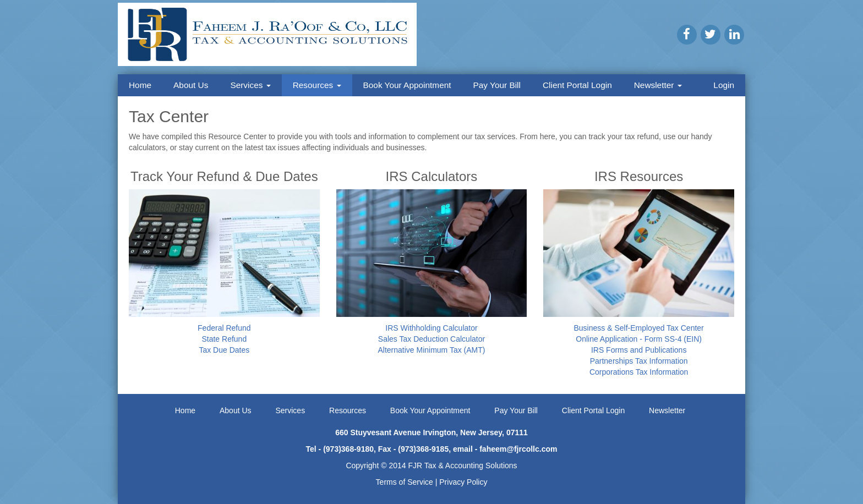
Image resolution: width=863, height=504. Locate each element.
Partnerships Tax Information (639, 361)
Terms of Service (405, 482)
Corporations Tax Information (639, 372)
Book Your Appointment (407, 85)
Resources (317, 85)
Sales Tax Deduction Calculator (431, 339)
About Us (191, 85)
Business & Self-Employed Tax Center (638, 328)
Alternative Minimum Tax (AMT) (431, 350)
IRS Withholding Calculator (431, 328)
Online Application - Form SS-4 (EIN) (639, 339)
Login (724, 85)
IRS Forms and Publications (639, 350)
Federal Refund (224, 328)
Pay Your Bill (497, 85)
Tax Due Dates (224, 350)
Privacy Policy (463, 482)
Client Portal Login (577, 85)
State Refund (224, 339)
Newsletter (658, 85)
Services (250, 85)
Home (140, 85)
